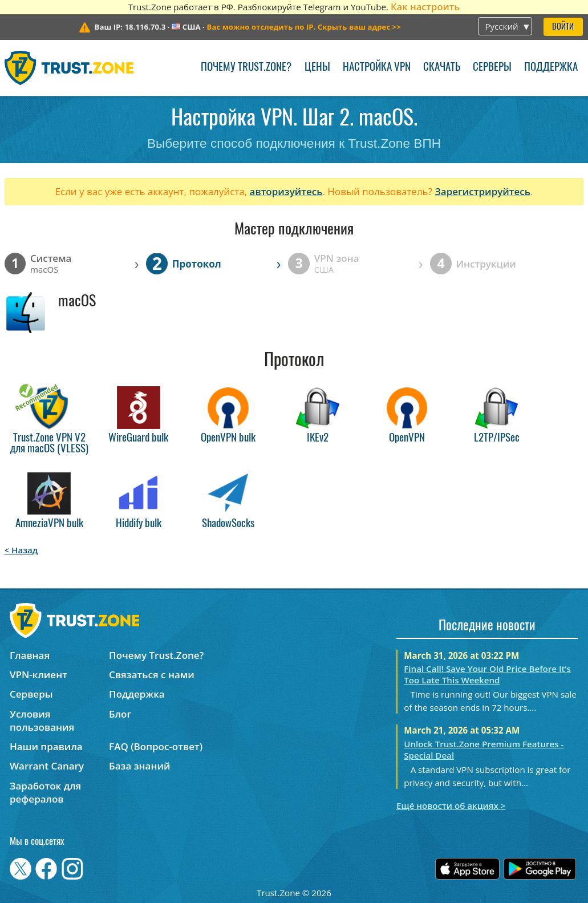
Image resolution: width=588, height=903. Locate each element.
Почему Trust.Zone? (246, 68)
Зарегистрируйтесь (482, 191)
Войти (563, 27)
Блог (120, 714)
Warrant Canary (47, 766)
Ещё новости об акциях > (451, 805)
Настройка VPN (377, 68)
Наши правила (46, 746)
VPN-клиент (38, 675)
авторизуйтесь (286, 191)
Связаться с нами (152, 675)
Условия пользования (42, 720)
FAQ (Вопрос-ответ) (156, 746)
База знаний (139, 766)
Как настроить (425, 7)
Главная (30, 655)
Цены (317, 68)
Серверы (492, 68)
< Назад (21, 550)
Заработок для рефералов (45, 792)
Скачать (442, 68)
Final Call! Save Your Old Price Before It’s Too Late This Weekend (487, 674)
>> (304, 27)
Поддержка (551, 68)
